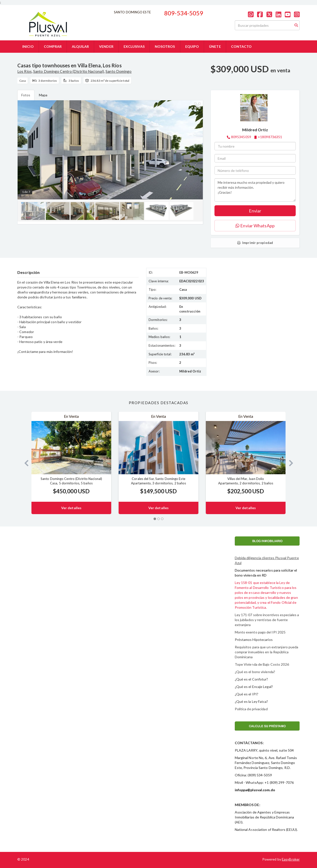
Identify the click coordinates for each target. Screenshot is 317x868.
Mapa (43, 95)
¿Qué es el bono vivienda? (255, 672)
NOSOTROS (165, 46)
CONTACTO (241, 46)
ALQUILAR (80, 46)
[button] (24, 463)
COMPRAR (53, 46)
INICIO (28, 46)
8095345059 (241, 137)
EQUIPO (192, 46)
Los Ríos (25, 71)
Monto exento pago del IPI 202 (259, 632)
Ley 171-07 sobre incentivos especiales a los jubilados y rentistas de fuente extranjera (267, 620)
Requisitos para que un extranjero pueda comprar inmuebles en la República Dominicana (267, 652)
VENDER (106, 46)
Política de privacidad (251, 709)
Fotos (26, 95)
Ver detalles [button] (71, 508)
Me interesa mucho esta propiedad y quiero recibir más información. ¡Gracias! (255, 190)
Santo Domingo (119, 71)
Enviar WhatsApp (255, 226)
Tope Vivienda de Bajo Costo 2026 (262, 664)
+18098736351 (270, 137)
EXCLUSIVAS (134, 46)
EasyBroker (291, 859)
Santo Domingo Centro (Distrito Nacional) (69, 71)
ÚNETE (215, 46)
